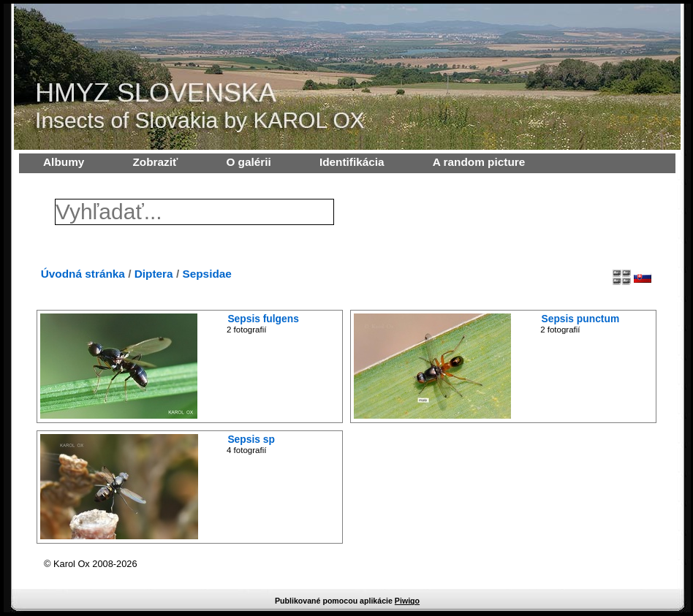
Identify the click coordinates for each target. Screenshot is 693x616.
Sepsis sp (251, 439)
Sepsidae (207, 274)
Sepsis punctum (581, 319)
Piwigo (407, 601)
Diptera (154, 274)
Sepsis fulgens (263, 319)
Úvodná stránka (83, 274)
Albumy (64, 162)
